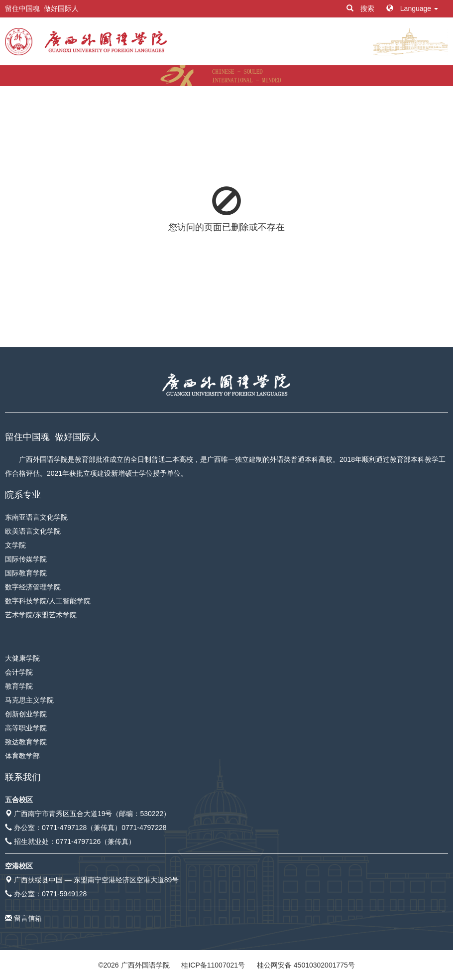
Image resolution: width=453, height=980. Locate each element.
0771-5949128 (64, 894)
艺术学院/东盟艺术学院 (41, 615)
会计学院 (19, 672)
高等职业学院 (26, 728)
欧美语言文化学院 (33, 531)
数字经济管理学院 (33, 587)
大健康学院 (22, 658)
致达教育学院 (26, 742)
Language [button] (412, 8)
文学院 (15, 545)
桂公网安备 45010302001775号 (306, 965)
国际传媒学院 (26, 559)
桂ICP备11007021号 (213, 965)
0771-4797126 (78, 841)
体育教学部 (22, 756)
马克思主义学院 (29, 700)
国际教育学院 (26, 573)
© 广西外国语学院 (134, 965)
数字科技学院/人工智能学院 (48, 601)
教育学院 (19, 686)
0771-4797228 (144, 828)
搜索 (361, 8)
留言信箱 (28, 918)
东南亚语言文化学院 (36, 517)
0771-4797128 (64, 828)
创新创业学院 (26, 714)
